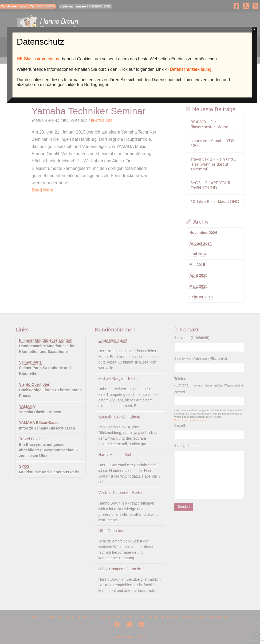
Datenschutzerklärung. (191, 69)
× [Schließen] (255, 29)
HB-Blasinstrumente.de (39, 59)
